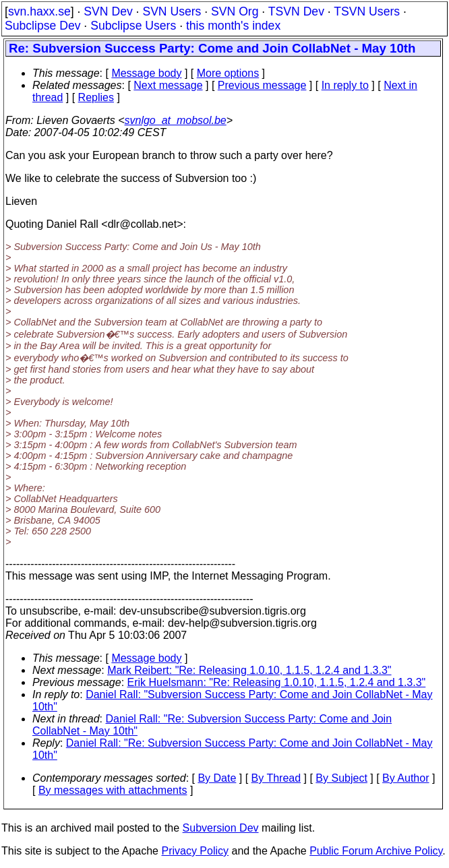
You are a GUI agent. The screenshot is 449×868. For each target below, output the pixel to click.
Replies (96, 97)
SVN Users (172, 11)
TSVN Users (367, 11)
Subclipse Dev (42, 26)
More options (228, 73)
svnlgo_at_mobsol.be (176, 120)
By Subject (341, 778)
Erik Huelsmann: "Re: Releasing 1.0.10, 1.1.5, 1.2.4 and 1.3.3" (277, 682)
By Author (406, 778)
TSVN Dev (296, 11)
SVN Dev (108, 11)
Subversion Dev (221, 828)
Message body (146, 73)
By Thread (276, 778)
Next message (168, 85)
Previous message (262, 85)
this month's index (233, 26)
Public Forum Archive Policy (376, 851)
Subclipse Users (133, 26)
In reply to (345, 85)
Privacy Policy (195, 851)
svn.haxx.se (39, 11)
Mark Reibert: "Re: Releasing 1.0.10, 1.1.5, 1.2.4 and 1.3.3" (249, 670)
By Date (217, 778)
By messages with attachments (113, 790)
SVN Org (235, 11)
